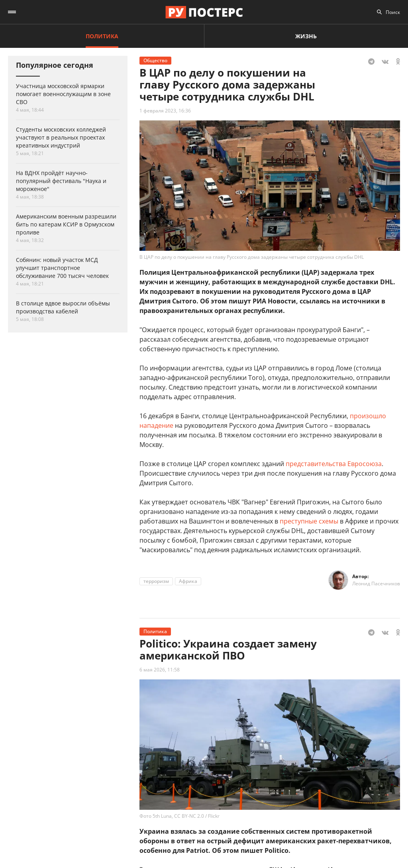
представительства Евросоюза (334, 464)
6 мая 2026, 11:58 (160, 670)
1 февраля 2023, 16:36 (165, 111)
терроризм (156, 581)
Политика (102, 36)
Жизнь (306, 36)
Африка (188, 581)
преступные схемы (309, 521)
